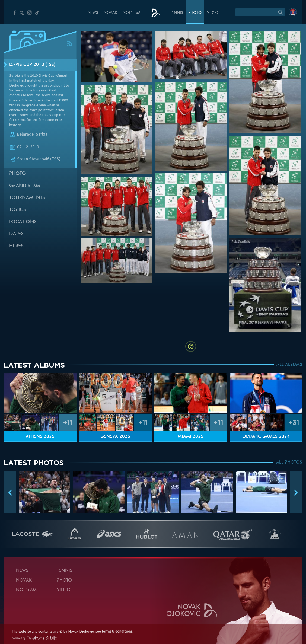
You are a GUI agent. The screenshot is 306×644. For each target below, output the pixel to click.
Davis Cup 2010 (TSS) (32, 65)
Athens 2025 (40, 437)
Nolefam (131, 13)
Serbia (42, 134)
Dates (16, 234)
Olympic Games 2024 (266, 437)
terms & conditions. (117, 631)
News (93, 13)
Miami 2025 (191, 437)
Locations (23, 222)
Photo (195, 13)
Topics (18, 210)
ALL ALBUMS (289, 365)
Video (213, 13)
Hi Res (16, 246)
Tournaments (27, 198)
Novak (110, 13)
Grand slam (25, 186)
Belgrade (25, 134)
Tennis (177, 13)
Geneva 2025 (115, 437)
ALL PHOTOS (289, 463)
